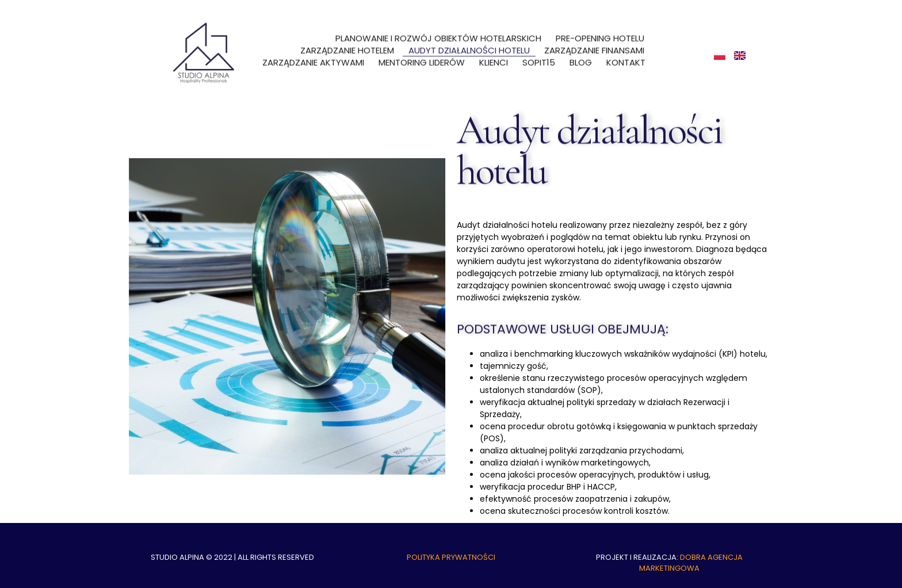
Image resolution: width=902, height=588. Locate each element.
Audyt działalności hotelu (469, 47)
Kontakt (626, 60)
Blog (581, 60)
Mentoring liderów (422, 60)
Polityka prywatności (451, 557)
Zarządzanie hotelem (347, 47)
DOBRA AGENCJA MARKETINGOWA (691, 563)
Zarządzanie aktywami (313, 60)
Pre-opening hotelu (600, 35)
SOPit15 (539, 60)
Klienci (494, 60)
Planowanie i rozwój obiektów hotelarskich (438, 35)
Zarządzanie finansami (594, 47)
